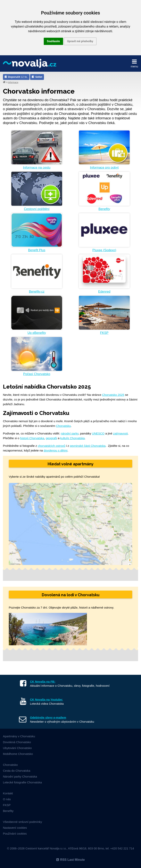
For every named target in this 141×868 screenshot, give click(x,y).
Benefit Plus (37, 250)
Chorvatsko (10, 765)
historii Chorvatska (32, 438)
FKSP (104, 333)
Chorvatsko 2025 (113, 395)
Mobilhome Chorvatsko (18, 754)
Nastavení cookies (15, 828)
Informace (13, 82)
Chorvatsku (63, 426)
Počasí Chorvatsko (37, 374)
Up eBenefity (37, 333)
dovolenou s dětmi (55, 450)
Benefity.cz (37, 291)
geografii (51, 438)
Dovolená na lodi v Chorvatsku (71, 595)
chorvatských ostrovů (51, 446)
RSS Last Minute (70, 860)
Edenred (104, 291)
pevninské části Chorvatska (88, 446)
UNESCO (98, 433)
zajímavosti (120, 433)
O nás (7, 799)
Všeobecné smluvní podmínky (22, 822)
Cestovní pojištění (37, 209)
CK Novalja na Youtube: (46, 699)
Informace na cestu (37, 167)
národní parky (70, 433)
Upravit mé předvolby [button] (80, 41)
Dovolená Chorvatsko (17, 742)
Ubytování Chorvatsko (17, 748)
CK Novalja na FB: (43, 682)
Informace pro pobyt (104, 167)
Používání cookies (15, 834)
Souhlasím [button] (53, 41)
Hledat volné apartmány (71, 464)
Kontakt (8, 793)
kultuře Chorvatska (73, 438)
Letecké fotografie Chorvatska (22, 782)
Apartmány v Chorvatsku (19, 736)
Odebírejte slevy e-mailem (48, 717)
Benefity (104, 209)
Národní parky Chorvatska (20, 776)
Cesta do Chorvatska (17, 771)
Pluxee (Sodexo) (104, 250)
